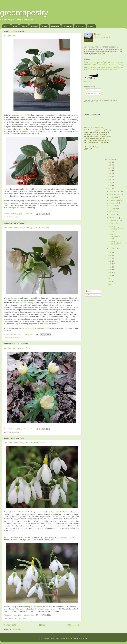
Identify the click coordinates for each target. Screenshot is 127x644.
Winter (17, 217)
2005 (110, 285)
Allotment (34, 26)
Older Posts (74, 625)
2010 (110, 270)
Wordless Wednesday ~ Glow (17, 348)
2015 (110, 255)
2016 (110, 252)
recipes (115, 69)
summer (114, 62)
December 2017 (115, 191)
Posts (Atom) (18, 629)
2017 (110, 189)
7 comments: (29, 214)
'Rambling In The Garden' (16, 208)
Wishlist (45, 26)
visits (94, 65)
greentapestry (24, 13)
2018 (110, 186)
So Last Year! (10, 36)
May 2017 (113, 212)
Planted (91, 26)
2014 (110, 258)
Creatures (109, 67)
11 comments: (29, 334)
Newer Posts (10, 625)
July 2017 (113, 206)
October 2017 (114, 197)
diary (98, 67)
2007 (110, 279)
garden (87, 67)
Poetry (120, 65)
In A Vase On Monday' (60, 512)
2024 (110, 168)
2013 (110, 261)
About (15, 26)
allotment (112, 65)
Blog (111, 69)
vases (20, 618)
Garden (24, 26)
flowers (12, 217)
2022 (110, 174)
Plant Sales (93, 69)
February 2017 (115, 221)
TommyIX (70, 638)
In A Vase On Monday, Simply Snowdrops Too (25, 443)
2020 (110, 180)
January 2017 (114, 248)
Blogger (85, 638)
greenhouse (106, 69)
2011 (110, 267)
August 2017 (114, 203)
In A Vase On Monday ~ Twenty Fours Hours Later (27, 228)
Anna (99, 34)
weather (99, 69)
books (103, 67)
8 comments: (29, 429)
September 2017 (115, 200)
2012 (110, 264)
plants (86, 69)
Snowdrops (67, 26)
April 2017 (113, 215)
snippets (97, 62)
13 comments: (29, 615)
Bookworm (55, 26)
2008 (110, 276)
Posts (88, 90)
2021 (110, 177)
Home (7, 26)
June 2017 (113, 209)
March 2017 (114, 218)
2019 (110, 183)
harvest (93, 67)
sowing (121, 67)
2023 (110, 171)
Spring (106, 62)
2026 (110, 162)
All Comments (91, 94)
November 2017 (115, 194)
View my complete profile (103, 37)
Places (115, 67)
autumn (87, 65)
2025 (110, 165)
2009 (110, 273)
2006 (110, 282)
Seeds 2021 (80, 26)
